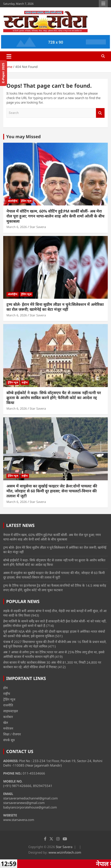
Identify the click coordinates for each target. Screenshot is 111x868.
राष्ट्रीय (25, 382)
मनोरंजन (8, 728)
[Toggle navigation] (9, 56)
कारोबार (8, 717)
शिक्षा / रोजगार (12, 734)
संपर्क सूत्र (9, 740)
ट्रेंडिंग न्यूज (26, 201)
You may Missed (24, 137)
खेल (6, 723)
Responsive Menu (103, 4)
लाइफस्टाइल (11, 711)
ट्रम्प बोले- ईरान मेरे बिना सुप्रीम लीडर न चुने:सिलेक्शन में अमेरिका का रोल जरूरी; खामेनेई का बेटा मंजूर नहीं (55, 307)
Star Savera (38, 227)
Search (100, 113)
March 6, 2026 (17, 227)
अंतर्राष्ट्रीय (13, 201)
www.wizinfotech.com (65, 852)
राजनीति (8, 705)
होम (5, 688)
